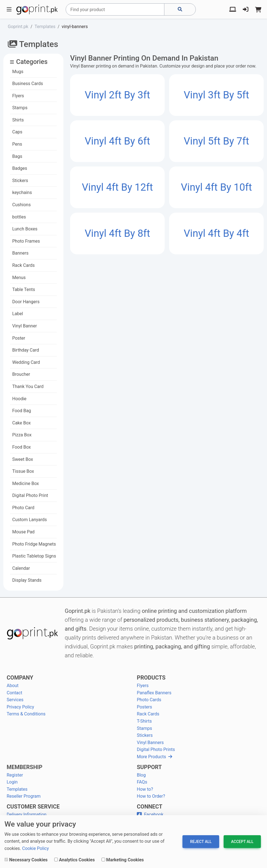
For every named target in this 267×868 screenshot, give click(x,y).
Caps (17, 132)
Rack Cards (24, 265)
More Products (154, 757)
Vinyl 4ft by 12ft (117, 187)
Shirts (18, 120)
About (13, 686)
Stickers (20, 181)
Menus (19, 278)
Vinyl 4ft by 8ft (117, 233)
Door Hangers (26, 302)
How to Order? (151, 796)
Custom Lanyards (30, 520)
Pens (17, 144)
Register (15, 775)
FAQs (142, 782)
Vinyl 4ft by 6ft (117, 141)
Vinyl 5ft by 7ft (216, 141)
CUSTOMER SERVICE (33, 807)
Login (12, 782)
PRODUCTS (151, 678)
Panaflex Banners (154, 693)
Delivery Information (27, 814)
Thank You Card (28, 386)
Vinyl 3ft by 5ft (216, 95)
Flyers (18, 96)
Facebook (150, 814)
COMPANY (20, 678)
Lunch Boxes (25, 229)
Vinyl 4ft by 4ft (216, 233)
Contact (14, 693)
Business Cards (28, 84)
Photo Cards (149, 700)
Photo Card (23, 508)
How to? (145, 789)
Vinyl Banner (25, 326)
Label (18, 314)
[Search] (115, 9)
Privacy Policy (20, 707)
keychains (22, 192)
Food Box (22, 447)
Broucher (21, 374)
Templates (17, 789)
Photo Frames (26, 241)
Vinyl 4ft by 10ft (216, 187)
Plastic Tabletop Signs (34, 556)
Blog (141, 775)
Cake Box (21, 423)
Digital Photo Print (30, 495)
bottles (19, 217)
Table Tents (24, 289)
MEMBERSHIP (24, 767)
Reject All (201, 842)
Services (15, 700)
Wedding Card (26, 362)
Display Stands (27, 580)
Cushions (21, 205)
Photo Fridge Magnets (34, 544)
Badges (20, 168)
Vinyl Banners (150, 743)
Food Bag (22, 411)
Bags (17, 156)
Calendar (21, 568)
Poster (19, 338)
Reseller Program (24, 796)
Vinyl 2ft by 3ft (117, 95)
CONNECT (150, 807)
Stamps (20, 108)
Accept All (242, 842)
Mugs (18, 72)
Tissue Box (23, 471)
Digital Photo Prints (156, 749)
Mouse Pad (23, 532)
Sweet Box (23, 459)
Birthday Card (26, 350)
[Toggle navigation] (9, 9)
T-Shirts (144, 721)
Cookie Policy (36, 848)
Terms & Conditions (26, 714)
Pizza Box (22, 435)
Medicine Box (26, 483)
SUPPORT (149, 767)
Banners (20, 253)
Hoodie (19, 399)
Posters (144, 707)
